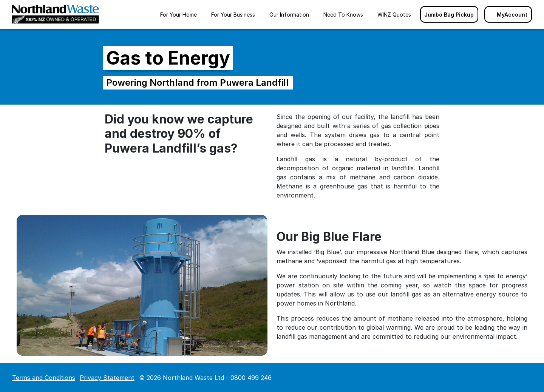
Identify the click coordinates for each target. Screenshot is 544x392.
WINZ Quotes (394, 15)
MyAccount (508, 15)
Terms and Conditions (44, 378)
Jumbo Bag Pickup (449, 15)
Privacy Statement (107, 378)
